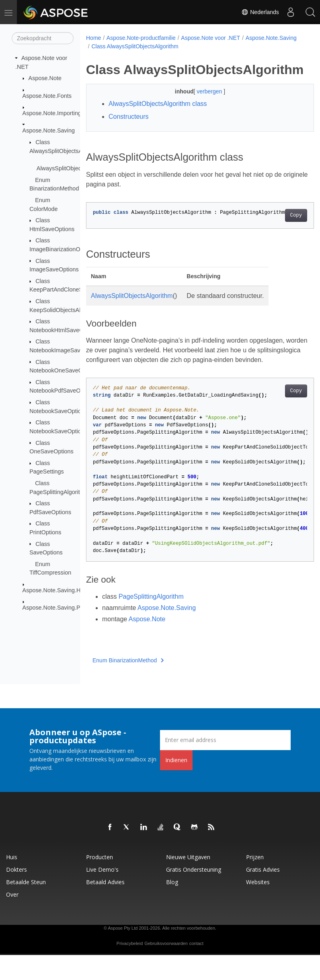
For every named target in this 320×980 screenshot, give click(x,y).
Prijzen (255, 882)
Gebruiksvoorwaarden (166, 968)
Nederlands (259, 12)
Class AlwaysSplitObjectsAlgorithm (191, 46)
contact (196, 968)
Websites (258, 907)
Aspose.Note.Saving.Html (55, 590)
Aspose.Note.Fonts (47, 95)
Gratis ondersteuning (194, 894)
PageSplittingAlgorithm (151, 621)
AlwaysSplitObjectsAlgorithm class (158, 119)
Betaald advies (105, 907)
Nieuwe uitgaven (188, 882)
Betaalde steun (26, 907)
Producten (99, 882)
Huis (12, 882)
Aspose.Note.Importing (52, 113)
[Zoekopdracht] (43, 38)
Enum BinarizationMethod (128, 685)
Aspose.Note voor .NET (210, 38)
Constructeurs (129, 132)
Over (12, 919)
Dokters (16, 894)
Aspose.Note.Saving (49, 130)
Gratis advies (263, 894)
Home (93, 38)
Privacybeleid (130, 968)
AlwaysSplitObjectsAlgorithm (132, 311)
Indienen (176, 785)
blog (172, 907)
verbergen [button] (202, 107)
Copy (280, 231)
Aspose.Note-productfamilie (141, 38)
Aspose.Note (45, 78)
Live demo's (102, 894)
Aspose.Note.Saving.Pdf (54, 608)
